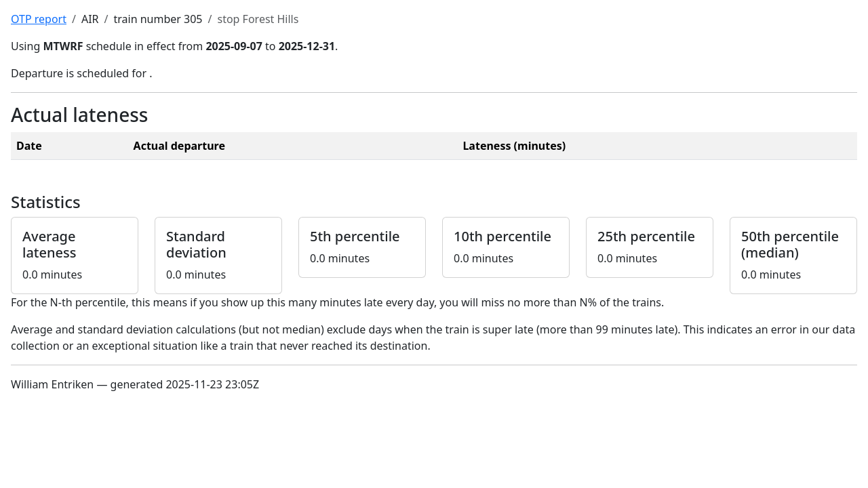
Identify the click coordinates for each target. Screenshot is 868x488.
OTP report (39, 19)
